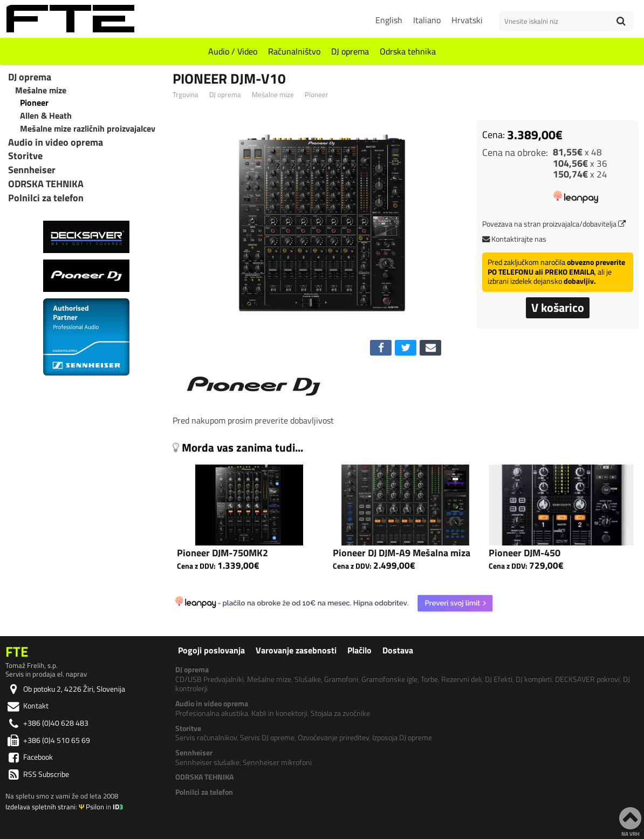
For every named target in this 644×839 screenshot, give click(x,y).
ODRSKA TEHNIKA (46, 184)
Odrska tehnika (408, 51)
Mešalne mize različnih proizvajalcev (88, 129)
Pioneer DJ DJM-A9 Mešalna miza (402, 553)
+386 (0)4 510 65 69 (48, 740)
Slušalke (308, 679)
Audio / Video (233, 51)
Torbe (429, 679)
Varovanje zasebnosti (296, 650)
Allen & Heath (46, 116)
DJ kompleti (534, 679)
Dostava (398, 650)
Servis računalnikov (206, 738)
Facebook (29, 757)
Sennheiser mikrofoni (277, 762)
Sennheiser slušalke (207, 762)
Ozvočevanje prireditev (333, 738)
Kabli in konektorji (279, 713)
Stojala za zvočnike (340, 713)
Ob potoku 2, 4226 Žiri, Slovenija (65, 689)
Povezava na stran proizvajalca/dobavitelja (554, 224)
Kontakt (27, 706)
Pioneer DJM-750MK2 (222, 553)
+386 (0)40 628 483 (47, 723)
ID (118, 807)
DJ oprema (350, 51)
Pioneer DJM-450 (525, 553)
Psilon (91, 807)
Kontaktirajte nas (514, 239)
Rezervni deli (461, 679)
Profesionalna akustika (212, 713)
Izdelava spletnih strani (40, 807)
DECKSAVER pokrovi (587, 679)
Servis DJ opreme (267, 738)
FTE (17, 651)
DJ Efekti (499, 679)
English (389, 20)
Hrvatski (467, 20)
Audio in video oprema (56, 142)
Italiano (427, 20)
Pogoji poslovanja (211, 650)
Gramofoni (341, 679)
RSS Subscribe (37, 774)
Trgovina (186, 95)
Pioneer (317, 95)
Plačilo (359, 650)
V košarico (558, 308)
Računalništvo (294, 51)
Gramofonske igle (389, 679)
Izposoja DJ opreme (402, 738)
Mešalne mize (273, 95)
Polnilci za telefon (46, 198)
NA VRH (630, 821)
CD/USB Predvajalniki (210, 679)
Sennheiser (32, 170)
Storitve (25, 156)
